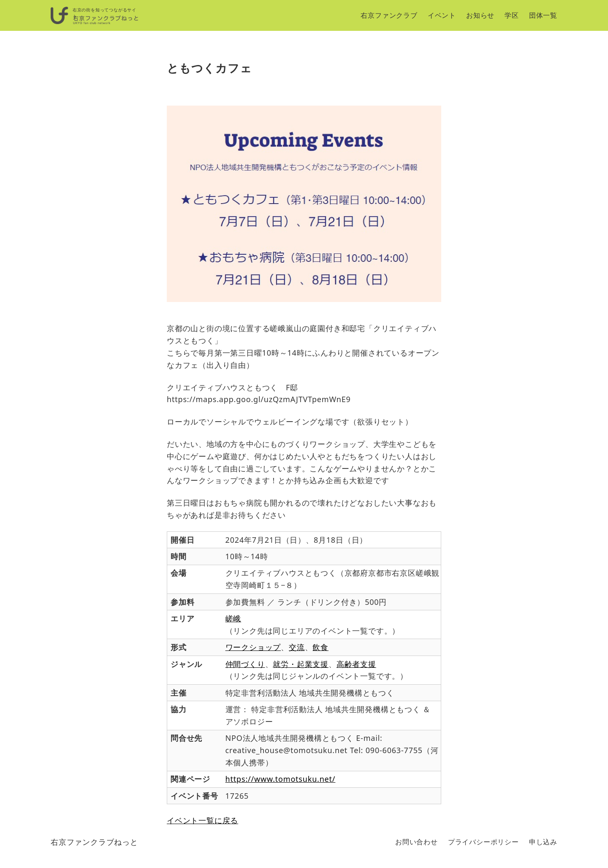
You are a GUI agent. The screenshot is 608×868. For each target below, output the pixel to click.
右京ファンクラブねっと (94, 842)
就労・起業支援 (301, 664)
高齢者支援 (356, 664)
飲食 (320, 647)
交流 (297, 647)
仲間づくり (245, 664)
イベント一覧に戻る (202, 820)
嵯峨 (233, 618)
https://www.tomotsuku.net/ (281, 779)
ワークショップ (253, 647)
